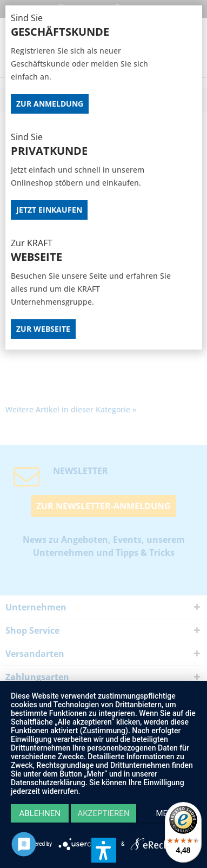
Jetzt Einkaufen (49, 210)
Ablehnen (40, 813)
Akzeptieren (103, 813)
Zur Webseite (43, 329)
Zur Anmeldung (50, 104)
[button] (104, 850)
